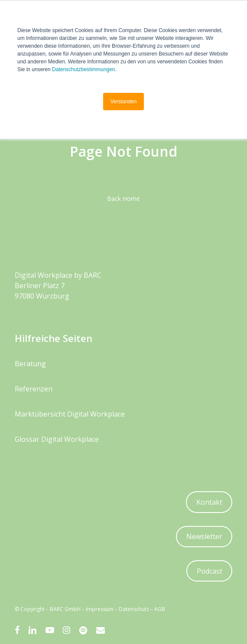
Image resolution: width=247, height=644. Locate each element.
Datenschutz (134, 609)
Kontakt (209, 502)
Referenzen (34, 389)
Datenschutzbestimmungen (83, 69)
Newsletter (204, 536)
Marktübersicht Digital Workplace (70, 414)
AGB (160, 609)
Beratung (30, 364)
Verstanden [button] (124, 102)
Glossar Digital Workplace (57, 439)
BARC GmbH (66, 609)
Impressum (100, 609)
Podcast (210, 571)
